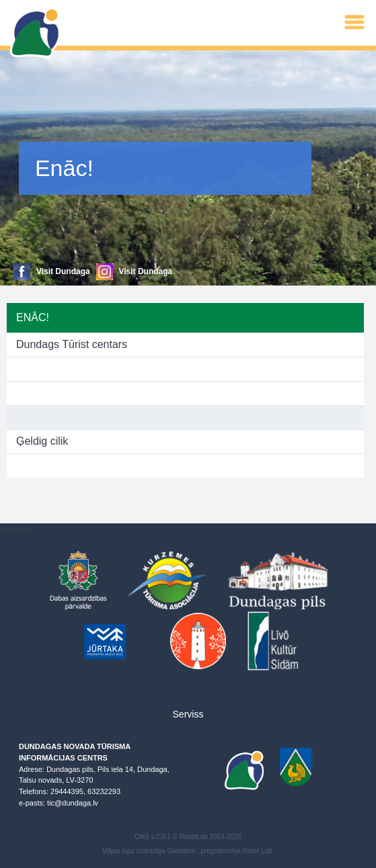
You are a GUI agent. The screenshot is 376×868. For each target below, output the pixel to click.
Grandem (181, 851)
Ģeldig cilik (42, 441)
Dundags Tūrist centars (72, 344)
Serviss (188, 714)
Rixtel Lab (257, 851)
